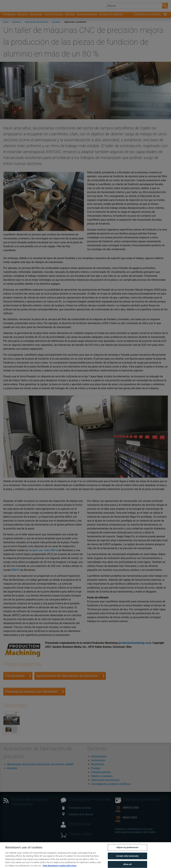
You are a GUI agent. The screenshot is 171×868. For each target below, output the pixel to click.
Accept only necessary (127, 863)
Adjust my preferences (127, 854)
